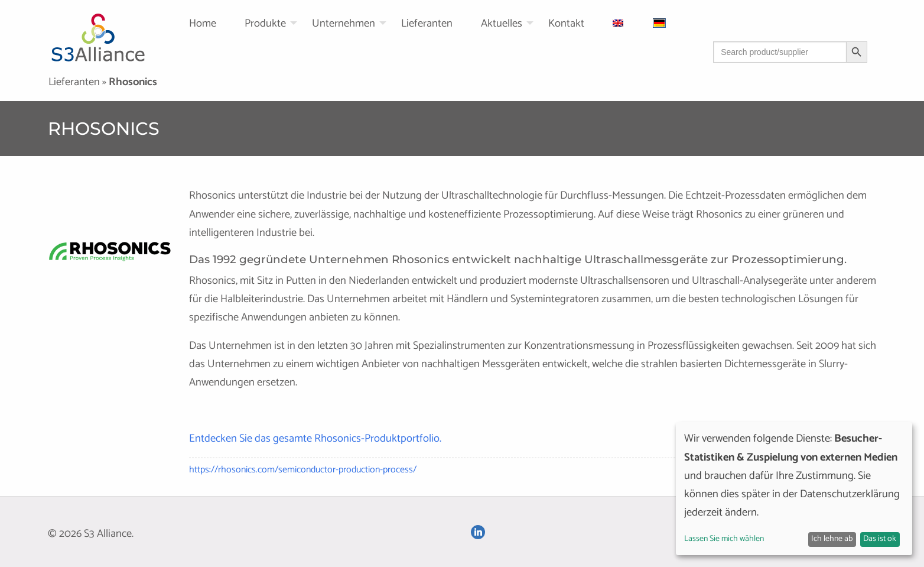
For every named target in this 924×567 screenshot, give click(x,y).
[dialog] (794, 489)
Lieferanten (427, 24)
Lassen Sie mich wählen (724, 539)
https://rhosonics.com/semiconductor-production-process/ (303, 470)
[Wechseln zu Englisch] (633, 23)
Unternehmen (344, 24)
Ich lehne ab (832, 539)
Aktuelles (502, 24)
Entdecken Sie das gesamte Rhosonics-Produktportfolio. (315, 439)
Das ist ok (880, 539)
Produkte (265, 24)
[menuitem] (217, 23)
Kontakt (566, 24)
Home (203, 24)
